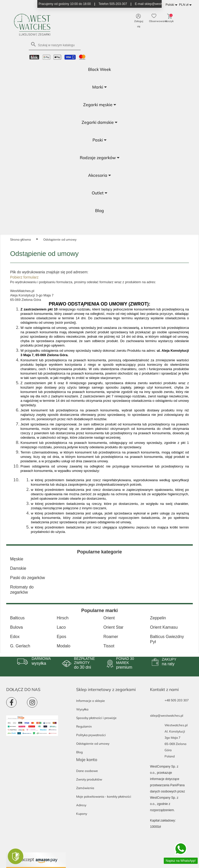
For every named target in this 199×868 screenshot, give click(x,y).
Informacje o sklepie (91, 701)
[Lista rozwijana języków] (172, 5)
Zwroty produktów (89, 779)
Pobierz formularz (24, 277)
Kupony (82, 814)
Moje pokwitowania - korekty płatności (104, 796)
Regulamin (84, 726)
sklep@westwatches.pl (167, 716)
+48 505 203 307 (177, 700)
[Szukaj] (55, 45)
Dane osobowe (87, 771)
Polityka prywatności (91, 735)
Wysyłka (82, 709)
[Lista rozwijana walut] (186, 5)
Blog (79, 752)
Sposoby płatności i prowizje (96, 718)
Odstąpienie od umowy (93, 744)
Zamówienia (85, 788)
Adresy (81, 805)
